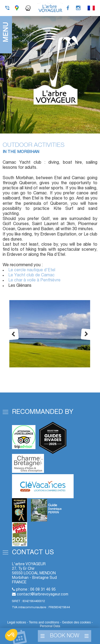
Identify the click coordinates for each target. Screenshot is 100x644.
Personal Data (50, 626)
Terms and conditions (44, 622)
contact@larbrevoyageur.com (43, 594)
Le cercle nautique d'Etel (32, 270)
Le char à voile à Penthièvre (34, 280)
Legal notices (17, 622)
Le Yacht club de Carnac (31, 275)
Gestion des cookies (77, 622)
